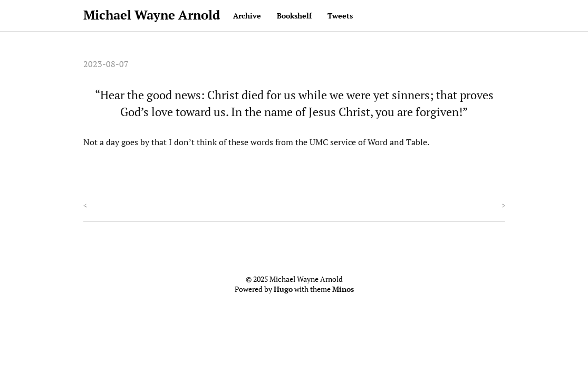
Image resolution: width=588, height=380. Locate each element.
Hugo (283, 289)
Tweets (340, 16)
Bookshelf (294, 16)
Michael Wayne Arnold (152, 15)
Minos (343, 289)
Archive (247, 16)
